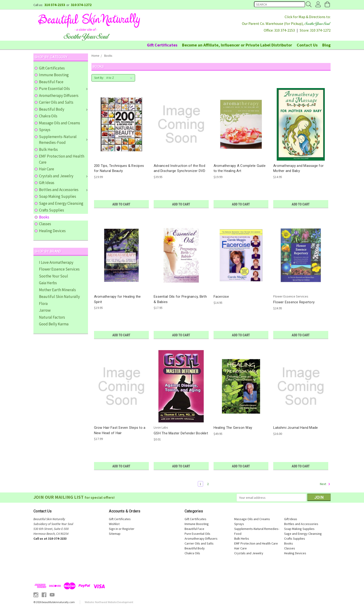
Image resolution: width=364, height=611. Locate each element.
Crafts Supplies (52, 210)
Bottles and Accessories (63, 190)
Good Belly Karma (54, 324)
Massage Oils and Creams (60, 123)
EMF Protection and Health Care (62, 159)
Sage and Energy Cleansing (61, 203)
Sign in (113, 529)
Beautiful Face (51, 82)
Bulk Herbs (48, 149)
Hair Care (47, 169)
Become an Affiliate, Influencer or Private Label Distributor (237, 45)
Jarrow (45, 310)
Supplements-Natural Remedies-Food (63, 140)
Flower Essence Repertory (294, 302)
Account (318, 5)
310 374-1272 (81, 5)
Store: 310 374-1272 (315, 30)
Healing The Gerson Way (233, 428)
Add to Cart (121, 204)
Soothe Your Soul (54, 276)
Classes (45, 224)
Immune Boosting (54, 75)
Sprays (45, 130)
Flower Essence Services (59, 269)
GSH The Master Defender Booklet (181, 433)
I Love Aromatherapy (56, 262)
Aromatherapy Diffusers (59, 96)
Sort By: (99, 78)
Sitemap (115, 534)
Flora (43, 304)
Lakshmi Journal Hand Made (296, 428)
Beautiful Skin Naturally (59, 297)
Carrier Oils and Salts (56, 102)
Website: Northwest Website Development (109, 602)
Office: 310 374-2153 (279, 30)
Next (325, 484)
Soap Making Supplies (58, 196)
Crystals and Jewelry (63, 176)
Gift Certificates (162, 45)
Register (128, 529)
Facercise (221, 297)
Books (44, 217)
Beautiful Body (63, 109)
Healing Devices (52, 231)
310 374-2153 (55, 5)
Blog (326, 45)
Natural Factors (52, 317)
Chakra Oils (48, 116)
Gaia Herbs (48, 283)
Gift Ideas (47, 183)
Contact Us (307, 45)
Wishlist (114, 524)
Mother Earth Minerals (57, 290)
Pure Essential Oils (63, 89)
